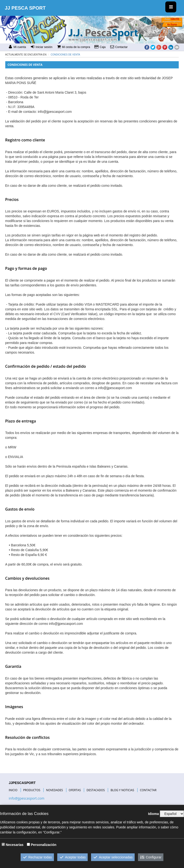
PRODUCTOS (32, 790)
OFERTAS (75, 790)
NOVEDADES (54, 790)
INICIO (13, 790)
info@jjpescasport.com (27, 798)
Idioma (153, 814)
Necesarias (15, 845)
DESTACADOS (96, 790)
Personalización (44, 845)
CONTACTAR (148, 790)
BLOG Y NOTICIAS (122, 790)
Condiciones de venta (66, 55)
